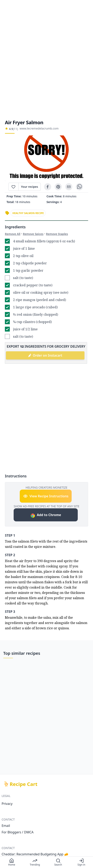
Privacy (7, 804)
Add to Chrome (46, 515)
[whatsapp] (79, 187)
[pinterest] (58, 187)
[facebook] (48, 187)
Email (6, 826)
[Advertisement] (46, 60)
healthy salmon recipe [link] (28, 213)
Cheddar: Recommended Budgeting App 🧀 (35, 854)
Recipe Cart (24, 784)
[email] (69, 187)
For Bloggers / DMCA (18, 832)
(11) (15, 129)
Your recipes (30, 187)
